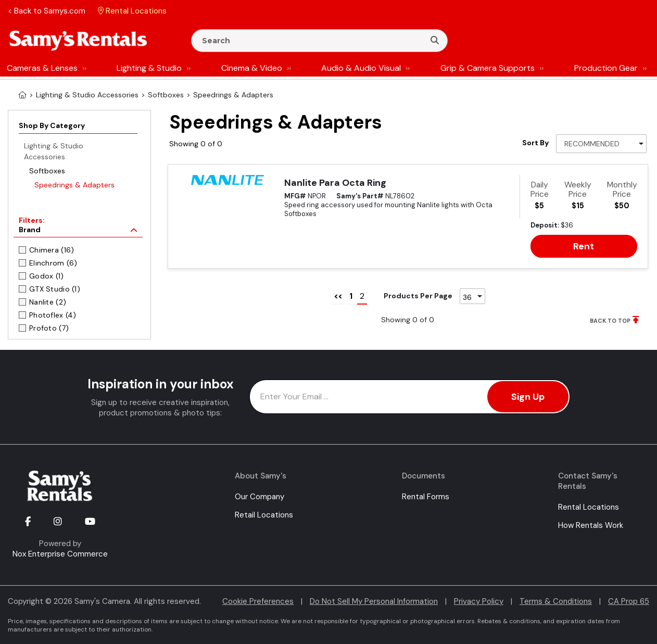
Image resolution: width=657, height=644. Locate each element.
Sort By (535, 143)
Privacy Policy (479, 601)
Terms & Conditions (556, 601)
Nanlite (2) (48, 302)
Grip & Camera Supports (488, 68)
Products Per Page (418, 296)
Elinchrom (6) (53, 263)
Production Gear (606, 68)
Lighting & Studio (149, 68)
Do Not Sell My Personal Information (374, 601)
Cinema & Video (252, 68)
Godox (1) (47, 276)
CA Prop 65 (629, 601)
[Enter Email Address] (410, 397)
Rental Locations (589, 507)
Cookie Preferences (258, 601)
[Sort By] (601, 144)
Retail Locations (264, 515)
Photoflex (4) (53, 315)
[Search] (435, 41)
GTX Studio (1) (55, 289)
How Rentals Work (591, 525)
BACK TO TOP (610, 321)
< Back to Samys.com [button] (47, 11)
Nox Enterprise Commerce (60, 554)
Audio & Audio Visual (361, 68)
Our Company (260, 497)
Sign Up (528, 397)
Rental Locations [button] (132, 11)
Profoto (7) (49, 328)
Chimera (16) (52, 250)
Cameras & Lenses (42, 68)
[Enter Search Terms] (312, 41)
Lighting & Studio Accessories (54, 151)
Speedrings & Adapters (74, 185)
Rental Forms (426, 497)
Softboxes (47, 171)
